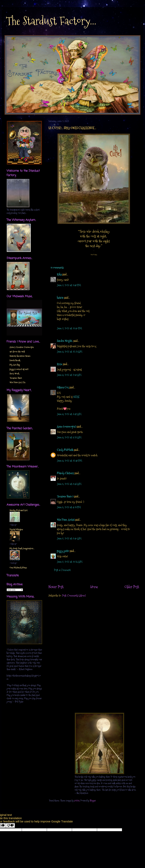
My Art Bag (15, 365)
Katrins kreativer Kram (20, 356)
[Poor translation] (10, 825)
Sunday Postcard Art (19, 510)
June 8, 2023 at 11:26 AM (70, 562)
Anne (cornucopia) (67, 427)
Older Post (132, 587)
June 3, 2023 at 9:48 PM (69, 285)
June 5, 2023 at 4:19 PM (69, 507)
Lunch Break (15, 360)
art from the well (17, 352)
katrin (60, 298)
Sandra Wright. (65, 341)
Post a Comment (62, 570)
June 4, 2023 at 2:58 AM (69, 375)
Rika (59, 274)
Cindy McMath (65, 450)
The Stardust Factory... (51, 21)
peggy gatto (63, 551)
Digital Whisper (16, 529)
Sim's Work (14, 374)
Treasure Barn (16, 378)
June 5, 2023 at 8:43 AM (69, 484)
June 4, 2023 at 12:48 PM (70, 461)
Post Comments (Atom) (74, 596)
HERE (76, 397)
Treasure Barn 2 (65, 496)
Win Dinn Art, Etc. (18, 382)
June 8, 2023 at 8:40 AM (69, 538)
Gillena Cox (63, 387)
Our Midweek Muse (18, 568)
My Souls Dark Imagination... (22, 548)
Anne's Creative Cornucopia (22, 347)
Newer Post (56, 587)
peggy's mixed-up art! (19, 369)
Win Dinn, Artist (66, 520)
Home (94, 587)
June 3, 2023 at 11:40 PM (69, 328)
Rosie (60, 364)
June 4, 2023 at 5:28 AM (69, 437)
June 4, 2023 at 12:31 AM (70, 352)
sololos (77, 801)
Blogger (93, 801)
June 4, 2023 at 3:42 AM (69, 414)
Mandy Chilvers (65, 473)
